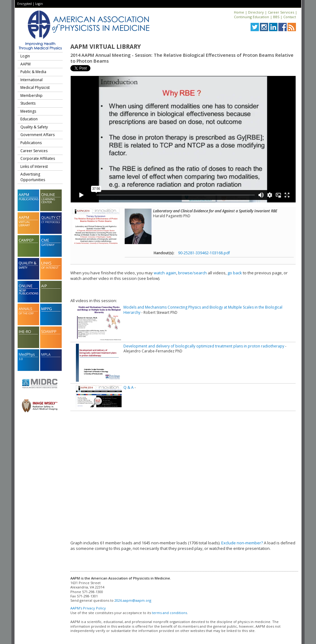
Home (239, 12)
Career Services (281, 12)
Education (29, 119)
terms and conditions (169, 613)
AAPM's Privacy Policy (88, 608)
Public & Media (33, 72)
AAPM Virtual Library (106, 47)
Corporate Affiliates (38, 158)
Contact (290, 17)
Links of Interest (34, 166)
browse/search (192, 273)
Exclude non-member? (242, 543)
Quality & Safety (34, 127)
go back (235, 273)
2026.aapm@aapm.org (133, 600)
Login (39, 4)
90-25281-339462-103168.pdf (204, 253)
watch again (165, 273)
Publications (31, 143)
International (31, 80)
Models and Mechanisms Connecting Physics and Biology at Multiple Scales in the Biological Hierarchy (203, 310)
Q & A (129, 387)
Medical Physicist (35, 87)
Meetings (28, 111)
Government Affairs (37, 135)
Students (28, 103)
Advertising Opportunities (33, 177)
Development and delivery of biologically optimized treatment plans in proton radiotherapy (204, 346)
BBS (276, 17)
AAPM (25, 64)
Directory (256, 12)
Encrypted (25, 4)
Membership (31, 96)
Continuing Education (252, 17)
